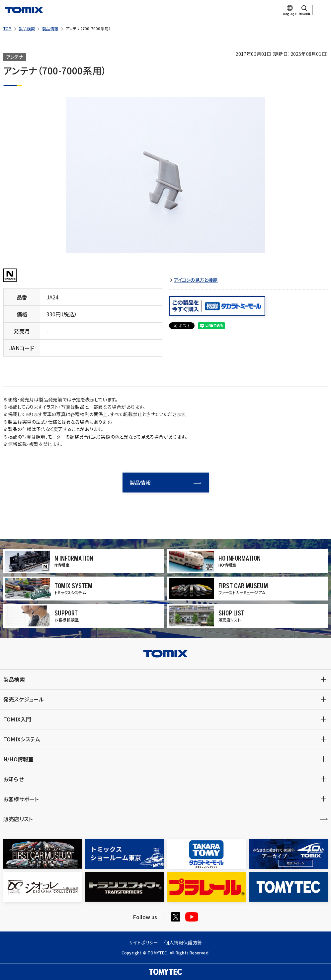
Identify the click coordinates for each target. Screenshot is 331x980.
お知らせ (13, 779)
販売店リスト (18, 819)
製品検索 (27, 28)
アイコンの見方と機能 (196, 280)
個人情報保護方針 (183, 942)
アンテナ (15, 57)
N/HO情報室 (18, 759)
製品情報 (50, 28)
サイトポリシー (143, 942)
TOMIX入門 (17, 719)
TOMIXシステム (22, 739)
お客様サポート (21, 799)
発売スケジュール (24, 699)
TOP (7, 28)
